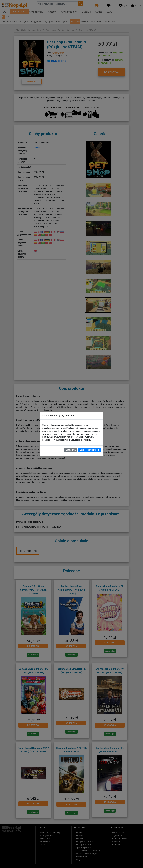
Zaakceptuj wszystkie (89, 450)
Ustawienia (71, 450)
